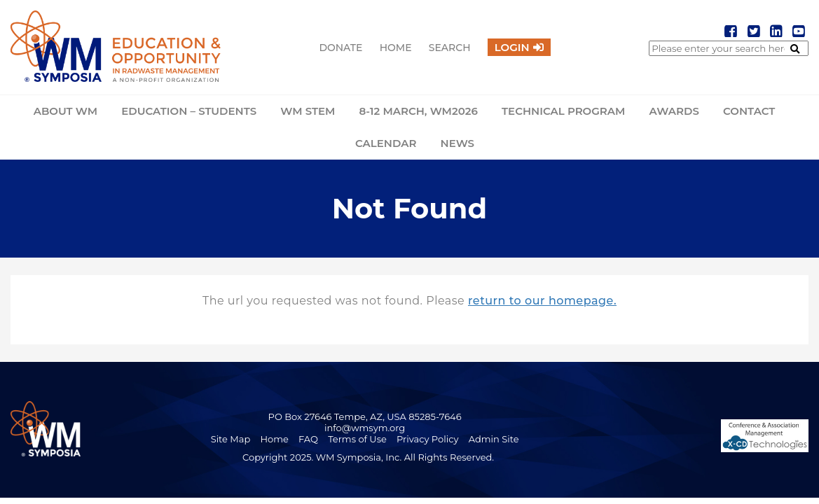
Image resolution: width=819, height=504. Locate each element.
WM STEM (308, 111)
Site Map (231, 439)
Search (450, 48)
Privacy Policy (427, 439)
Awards (674, 111)
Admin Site (494, 439)
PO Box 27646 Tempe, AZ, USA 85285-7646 (365, 416)
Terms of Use (357, 439)
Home (396, 48)
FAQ (308, 439)
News (457, 143)
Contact (749, 111)
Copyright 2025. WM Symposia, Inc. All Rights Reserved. (368, 457)
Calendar (386, 143)
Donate (340, 48)
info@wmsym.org (365, 428)
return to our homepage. (542, 301)
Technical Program (563, 111)
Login (512, 47)
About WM (66, 111)
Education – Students (189, 111)
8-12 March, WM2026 (419, 111)
